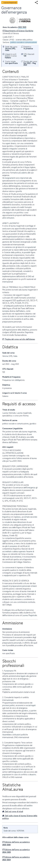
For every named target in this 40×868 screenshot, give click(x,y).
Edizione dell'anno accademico (16, 843)
